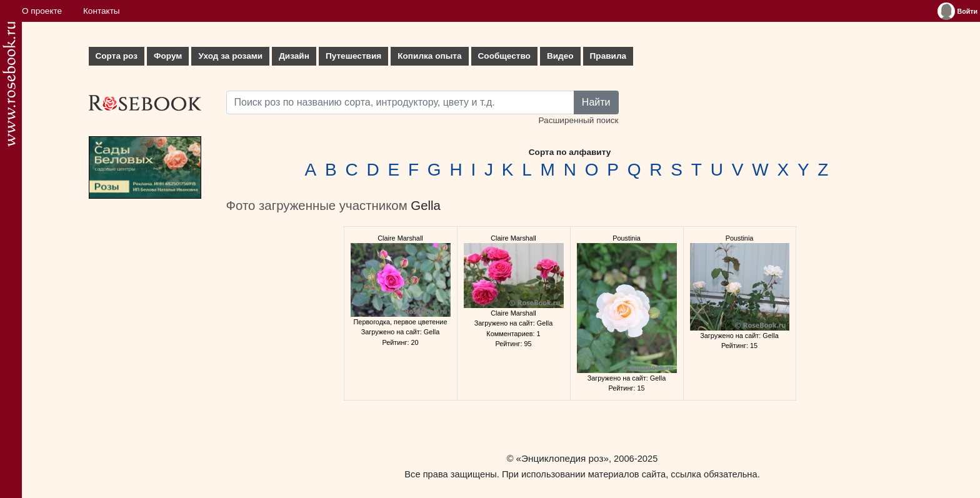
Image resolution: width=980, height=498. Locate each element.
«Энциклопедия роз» (562, 458)
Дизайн (294, 56)
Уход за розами (230, 56)
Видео (560, 56)
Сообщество (504, 56)
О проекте (42, 11)
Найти (596, 102)
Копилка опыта (429, 56)
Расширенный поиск (578, 120)
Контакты (102, 11)
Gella (426, 206)
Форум (168, 56)
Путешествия (353, 56)
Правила (608, 56)
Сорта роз (117, 56)
